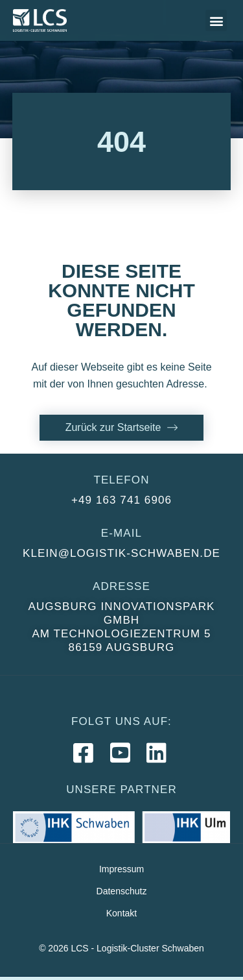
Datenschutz (122, 891)
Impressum (121, 869)
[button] (216, 20)
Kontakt (121, 913)
